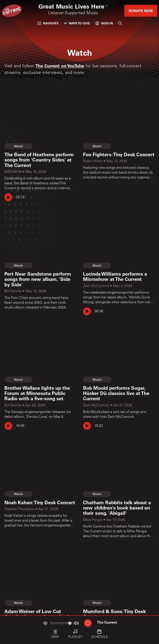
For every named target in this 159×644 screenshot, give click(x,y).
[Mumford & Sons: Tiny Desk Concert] (119, 614)
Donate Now (141, 11)
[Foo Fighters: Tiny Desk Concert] (119, 154)
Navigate (48, 23)
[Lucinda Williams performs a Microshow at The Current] (119, 277)
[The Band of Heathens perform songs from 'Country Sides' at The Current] (40, 160)
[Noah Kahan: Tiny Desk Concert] (40, 502)
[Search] (120, 23)
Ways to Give (77, 23)
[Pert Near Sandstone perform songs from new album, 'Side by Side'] (40, 279)
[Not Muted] (45, 623)
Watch (18, 146)
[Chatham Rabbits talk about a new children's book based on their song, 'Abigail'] (119, 508)
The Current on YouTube (60, 66)
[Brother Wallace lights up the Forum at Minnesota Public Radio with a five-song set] (40, 393)
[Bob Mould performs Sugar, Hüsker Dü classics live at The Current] (119, 393)
